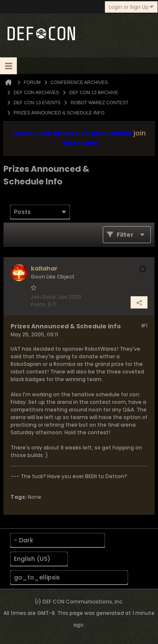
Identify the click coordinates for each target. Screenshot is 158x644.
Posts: (39, 304)
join (140, 133)
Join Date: (44, 297)
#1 (144, 326)
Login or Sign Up (131, 7)
